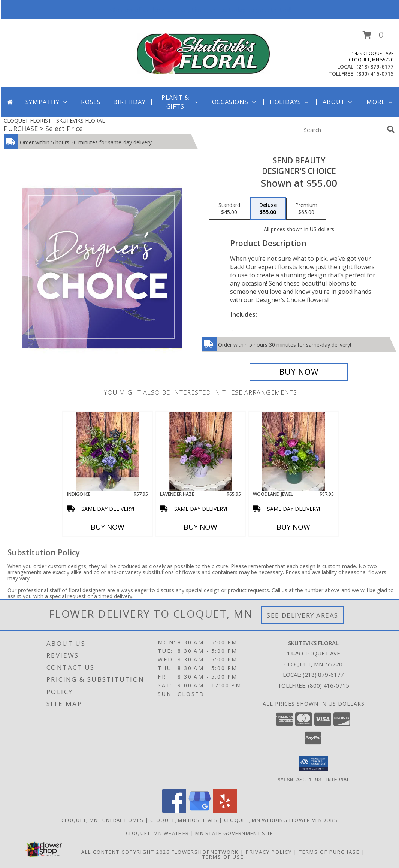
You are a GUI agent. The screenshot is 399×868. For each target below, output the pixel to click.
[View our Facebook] (174, 810)
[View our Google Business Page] (200, 810)
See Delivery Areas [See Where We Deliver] (303, 615)
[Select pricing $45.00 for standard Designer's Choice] (229, 209)
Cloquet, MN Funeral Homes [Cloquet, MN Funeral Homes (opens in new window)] (103, 820)
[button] (373, 35)
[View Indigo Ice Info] (108, 451)
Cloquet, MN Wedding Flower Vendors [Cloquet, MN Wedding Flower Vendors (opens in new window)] (281, 820)
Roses (91, 102)
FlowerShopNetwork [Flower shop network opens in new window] (205, 852)
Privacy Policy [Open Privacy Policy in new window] (269, 852)
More (380, 102)
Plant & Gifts (181, 102)
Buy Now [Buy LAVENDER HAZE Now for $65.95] (200, 527)
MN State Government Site (234, 833)
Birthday (129, 102)
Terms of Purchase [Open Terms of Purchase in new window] (329, 852)
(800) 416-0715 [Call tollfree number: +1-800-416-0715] (375, 74)
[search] (391, 129)
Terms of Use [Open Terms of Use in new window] (223, 856)
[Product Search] (343, 130)
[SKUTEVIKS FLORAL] (203, 53)
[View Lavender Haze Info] (201, 451)
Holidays (290, 102)
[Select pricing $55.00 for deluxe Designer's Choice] (268, 209)
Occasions (235, 102)
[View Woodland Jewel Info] (294, 451)
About (338, 102)
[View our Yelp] (225, 810)
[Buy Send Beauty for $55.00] (299, 372)
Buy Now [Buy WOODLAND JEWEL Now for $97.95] (293, 527)
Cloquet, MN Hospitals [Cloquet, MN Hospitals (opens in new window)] (184, 820)
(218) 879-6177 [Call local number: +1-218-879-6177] (375, 67)
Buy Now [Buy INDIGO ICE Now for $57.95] (108, 527)
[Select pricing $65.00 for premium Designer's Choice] (306, 209)
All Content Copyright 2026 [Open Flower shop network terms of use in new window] (126, 852)
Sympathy (47, 102)
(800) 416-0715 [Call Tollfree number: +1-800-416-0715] (329, 685)
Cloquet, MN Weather (158, 833)
